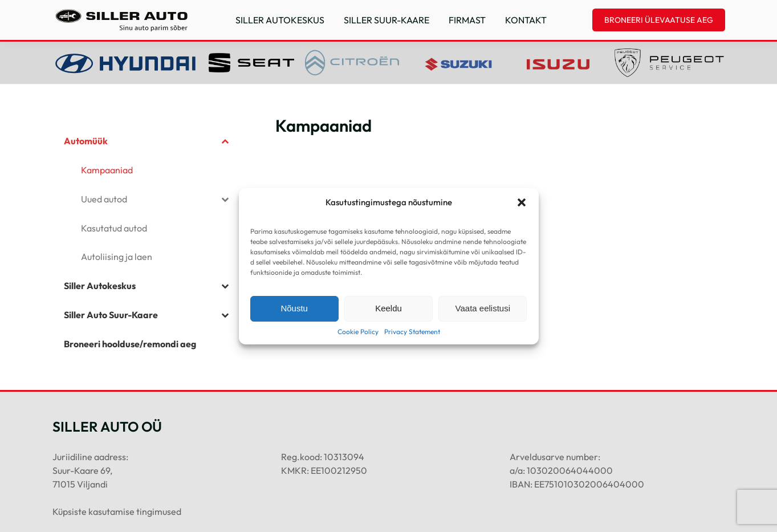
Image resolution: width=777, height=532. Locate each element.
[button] (522, 202)
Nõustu (294, 308)
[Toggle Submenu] (225, 141)
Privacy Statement (412, 332)
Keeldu (388, 308)
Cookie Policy (358, 332)
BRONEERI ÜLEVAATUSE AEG (659, 20)
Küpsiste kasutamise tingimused (117, 511)
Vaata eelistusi (483, 308)
